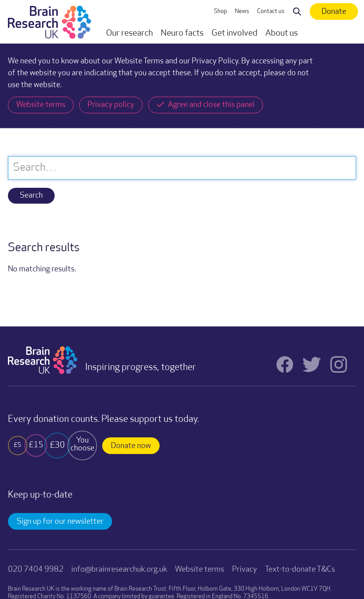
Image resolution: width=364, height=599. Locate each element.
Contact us (271, 12)
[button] (130, 34)
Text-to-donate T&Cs (300, 570)
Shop (220, 12)
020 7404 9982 (36, 570)
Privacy (245, 570)
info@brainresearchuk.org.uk (119, 570)
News (242, 12)
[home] (50, 22)
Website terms (200, 570)
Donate (334, 12)
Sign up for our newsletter (60, 522)
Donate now (131, 446)
